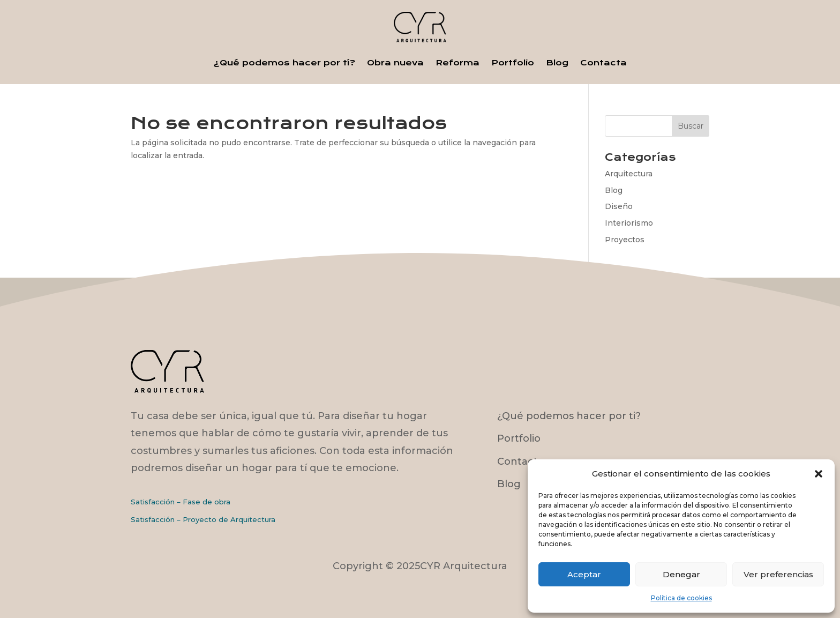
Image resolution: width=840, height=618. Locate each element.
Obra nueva (395, 63)
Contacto (521, 461)
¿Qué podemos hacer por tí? (284, 63)
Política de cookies (681, 598)
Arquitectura (629, 174)
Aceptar (584, 574)
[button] (819, 474)
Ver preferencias (778, 574)
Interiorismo (629, 223)
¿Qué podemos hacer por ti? (569, 416)
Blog (557, 63)
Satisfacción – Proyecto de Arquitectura (203, 519)
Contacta (603, 63)
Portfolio (513, 63)
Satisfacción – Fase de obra (181, 502)
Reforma (457, 63)
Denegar (681, 574)
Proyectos (625, 240)
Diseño (619, 206)
